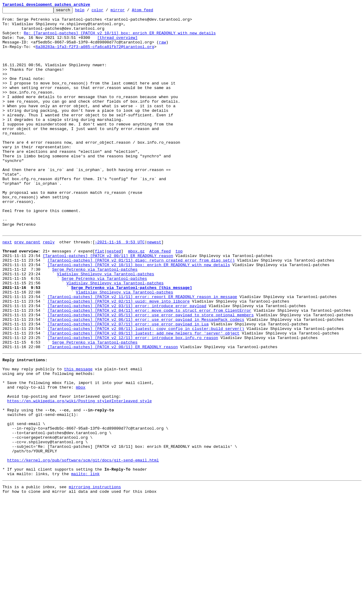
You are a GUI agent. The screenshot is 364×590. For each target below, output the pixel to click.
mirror (127, 12)
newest (154, 287)
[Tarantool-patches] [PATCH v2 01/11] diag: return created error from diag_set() (141, 309)
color (107, 12)
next (7, 287)
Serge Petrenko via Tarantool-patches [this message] (132, 342)
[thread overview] (117, 44)
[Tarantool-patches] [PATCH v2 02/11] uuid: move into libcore (118, 358)
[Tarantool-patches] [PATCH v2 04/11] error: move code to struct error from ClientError (149, 369)
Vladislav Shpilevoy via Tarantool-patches (105, 326)
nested (114, 298)
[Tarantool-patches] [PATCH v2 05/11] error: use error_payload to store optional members (151, 375)
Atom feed (152, 12)
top (179, 298)
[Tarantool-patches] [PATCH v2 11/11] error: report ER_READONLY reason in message (142, 353)
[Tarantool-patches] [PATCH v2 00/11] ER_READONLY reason (108, 304)
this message (78, 438)
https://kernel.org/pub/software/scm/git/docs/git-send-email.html (83, 547)
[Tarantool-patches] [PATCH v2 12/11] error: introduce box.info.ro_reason (133, 402)
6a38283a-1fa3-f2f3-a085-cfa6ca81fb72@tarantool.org (95, 55)
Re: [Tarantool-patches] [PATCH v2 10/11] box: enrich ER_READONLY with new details (120, 38)
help (89, 12)
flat (100, 298)
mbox (81, 460)
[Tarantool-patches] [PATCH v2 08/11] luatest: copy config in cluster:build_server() (146, 391)
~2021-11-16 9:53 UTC (120, 287)
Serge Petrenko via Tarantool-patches (95, 320)
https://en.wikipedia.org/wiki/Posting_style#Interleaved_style (80, 476)
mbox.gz (136, 298)
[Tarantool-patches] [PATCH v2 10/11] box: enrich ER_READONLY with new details (139, 315)
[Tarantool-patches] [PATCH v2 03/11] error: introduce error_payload (127, 364)
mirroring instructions (95, 578)
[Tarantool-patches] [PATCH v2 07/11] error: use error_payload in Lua (128, 386)
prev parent (27, 287)
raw (162, 49)
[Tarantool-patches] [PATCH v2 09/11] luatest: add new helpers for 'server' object (143, 397)
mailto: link (85, 564)
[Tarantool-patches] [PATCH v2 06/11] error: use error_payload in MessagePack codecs (146, 380)
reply (49, 287)
